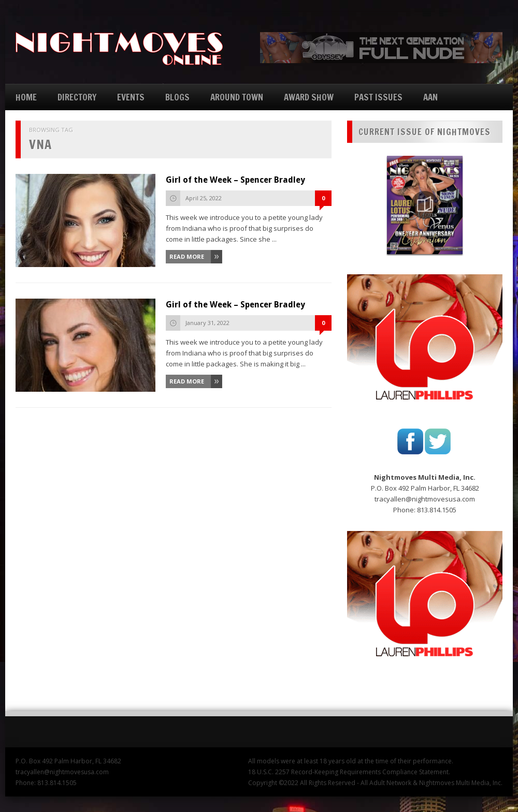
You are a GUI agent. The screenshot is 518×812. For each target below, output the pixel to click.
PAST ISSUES (378, 97)
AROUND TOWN (237, 97)
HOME (26, 97)
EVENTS (131, 97)
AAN (430, 97)
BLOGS (177, 97)
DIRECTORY (77, 97)
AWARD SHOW (309, 97)
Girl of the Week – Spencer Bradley (235, 180)
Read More (187, 256)
